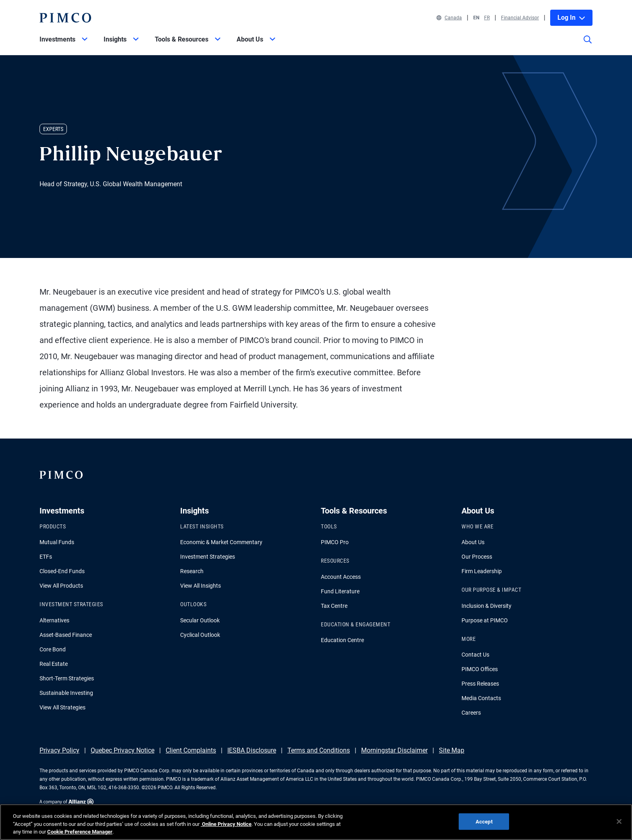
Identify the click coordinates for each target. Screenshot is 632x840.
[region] (316, 822)
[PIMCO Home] (65, 18)
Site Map (452, 750)
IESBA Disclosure (252, 750)
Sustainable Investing (66, 693)
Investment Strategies (208, 557)
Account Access (341, 577)
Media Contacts (481, 698)
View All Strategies (62, 707)
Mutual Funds (57, 542)
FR (487, 18)
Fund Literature (340, 591)
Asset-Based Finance (66, 635)
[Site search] (588, 45)
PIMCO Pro (335, 542)
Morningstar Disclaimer (394, 750)
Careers (471, 713)
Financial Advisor (520, 18)
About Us (473, 542)
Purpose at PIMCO (485, 620)
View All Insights (201, 586)
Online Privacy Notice (226, 824)
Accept (484, 821)
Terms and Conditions (319, 750)
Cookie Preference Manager (80, 832)
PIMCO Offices (480, 669)
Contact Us (475, 655)
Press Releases (480, 684)
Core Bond (53, 649)
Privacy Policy (59, 750)
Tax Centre (334, 606)
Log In (571, 18)
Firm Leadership (482, 571)
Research (192, 571)
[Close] (619, 821)
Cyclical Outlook (200, 635)
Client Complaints (191, 750)
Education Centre (342, 640)
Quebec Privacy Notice (123, 750)
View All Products (61, 586)
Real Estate (54, 664)
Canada (449, 18)
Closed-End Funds (62, 571)
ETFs (46, 557)
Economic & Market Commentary (221, 542)
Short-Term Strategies (67, 678)
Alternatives (54, 620)
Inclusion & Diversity (486, 606)
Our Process (477, 557)
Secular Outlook (200, 620)
